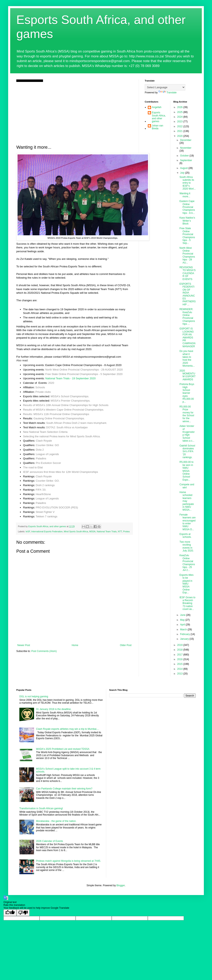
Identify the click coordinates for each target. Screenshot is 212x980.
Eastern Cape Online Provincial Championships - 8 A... (187, 207)
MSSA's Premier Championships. (71, 401)
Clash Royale (44, 441)
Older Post (126, 645)
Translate (168, 93)
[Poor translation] (23, 913)
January (185, 639)
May (183, 620)
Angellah (157, 107)
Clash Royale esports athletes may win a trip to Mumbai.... (68, 729)
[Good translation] (10, 913)
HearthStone (43, 494)
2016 (180, 659)
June (183, 615)
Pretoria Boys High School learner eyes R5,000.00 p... (187, 393)
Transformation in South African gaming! (41, 808)
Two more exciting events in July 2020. (187, 546)
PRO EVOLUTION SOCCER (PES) (57, 507)
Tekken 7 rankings (46, 516)
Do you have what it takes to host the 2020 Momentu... (187, 358)
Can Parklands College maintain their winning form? (64, 789)
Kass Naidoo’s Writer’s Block (187, 221)
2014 (180, 669)
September (186, 160)
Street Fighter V (45, 512)
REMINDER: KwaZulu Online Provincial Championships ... (187, 317)
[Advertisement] (74, 113)
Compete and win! (187, 486)
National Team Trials (107, 531)
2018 (180, 650)
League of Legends (47, 454)
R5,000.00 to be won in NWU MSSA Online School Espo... (186, 471)
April (183, 625)
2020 (51, 383)
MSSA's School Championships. (70, 396)
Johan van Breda (157, 127)
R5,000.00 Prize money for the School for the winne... (187, 414)
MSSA (92, 531)
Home (75, 645)
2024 (180, 117)
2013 (180, 674)
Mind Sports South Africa (76, 531)
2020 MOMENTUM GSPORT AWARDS (187, 375)
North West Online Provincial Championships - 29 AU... (187, 255)
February (185, 634)
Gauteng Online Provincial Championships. (59, 418)
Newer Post (24, 645)
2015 (180, 664)
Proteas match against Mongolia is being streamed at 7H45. (68, 861)
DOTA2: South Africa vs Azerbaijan (67, 427)
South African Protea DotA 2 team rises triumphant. (77, 423)
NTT (120, 531)
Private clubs (43, 392)
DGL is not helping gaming (34, 696)
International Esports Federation (47, 531)
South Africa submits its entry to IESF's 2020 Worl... (187, 183)
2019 (180, 645)
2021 (180, 131)
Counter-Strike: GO (47, 445)
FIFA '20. (41, 490)
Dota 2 (40, 450)
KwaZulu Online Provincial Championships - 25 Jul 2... (187, 563)
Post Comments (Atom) (44, 651)
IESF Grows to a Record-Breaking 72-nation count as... (187, 603)
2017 (180, 655)
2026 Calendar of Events (50, 841)
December (186, 140)
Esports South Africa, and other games (159, 117)
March (184, 630)
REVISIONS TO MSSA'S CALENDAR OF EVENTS (187, 273)
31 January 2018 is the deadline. (54, 709)
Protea (126, 531)
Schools (40, 387)
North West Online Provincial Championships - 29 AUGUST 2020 (84, 370)
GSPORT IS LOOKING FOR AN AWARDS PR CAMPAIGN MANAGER (187, 337)
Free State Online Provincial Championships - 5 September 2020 (84, 374)
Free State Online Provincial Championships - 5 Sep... (187, 236)
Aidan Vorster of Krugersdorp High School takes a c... (187, 433)
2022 (180, 126)
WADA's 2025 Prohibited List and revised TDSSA (63, 749)
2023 (180, 122)
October (185, 156)
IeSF (28, 531)
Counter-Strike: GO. (48, 481)
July (183, 173)
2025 (180, 112)
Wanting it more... (185, 195)
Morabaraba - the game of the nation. (56, 821)
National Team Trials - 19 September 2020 (70, 378)
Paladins (41, 458)
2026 (180, 107)
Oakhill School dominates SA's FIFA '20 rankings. (187, 452)
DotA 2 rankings (45, 485)
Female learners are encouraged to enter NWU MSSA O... (187, 522)
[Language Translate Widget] (165, 87)
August (184, 168)
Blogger (121, 885)
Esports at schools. (185, 536)
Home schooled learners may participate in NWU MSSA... (187, 501)
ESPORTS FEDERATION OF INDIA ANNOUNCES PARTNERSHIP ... (187, 294)
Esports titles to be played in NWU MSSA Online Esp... (186, 584)
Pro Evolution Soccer (48, 463)
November (186, 148)
